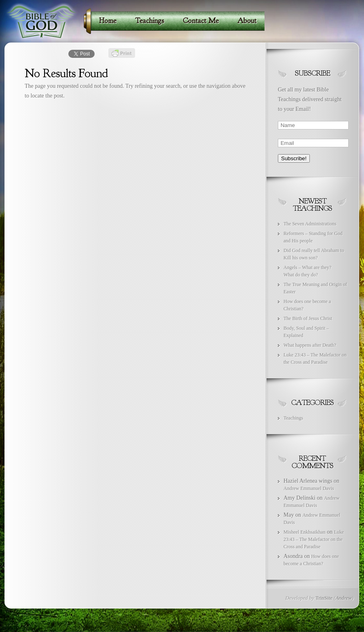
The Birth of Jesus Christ (308, 318)
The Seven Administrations (310, 224)
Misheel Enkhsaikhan (305, 532)
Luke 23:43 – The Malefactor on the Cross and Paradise (314, 539)
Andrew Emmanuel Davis (309, 488)
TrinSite (324, 598)
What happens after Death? (310, 345)
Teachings (293, 418)
